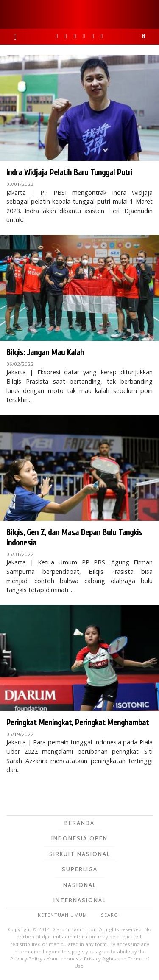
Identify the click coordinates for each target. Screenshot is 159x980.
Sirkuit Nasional (80, 854)
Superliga (80, 869)
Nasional (80, 885)
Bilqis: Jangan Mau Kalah (45, 352)
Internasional (80, 900)
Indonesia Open (79, 838)
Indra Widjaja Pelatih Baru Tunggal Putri (69, 173)
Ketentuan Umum (63, 915)
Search (111, 915)
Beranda (79, 823)
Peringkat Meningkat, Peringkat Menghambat (78, 723)
